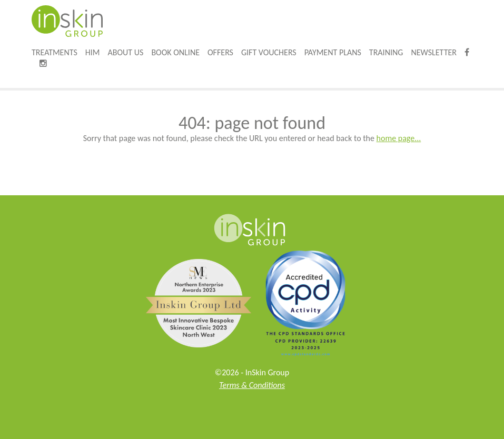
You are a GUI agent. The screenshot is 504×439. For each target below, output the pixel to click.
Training (386, 52)
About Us (126, 52)
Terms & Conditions (252, 385)
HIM (93, 52)
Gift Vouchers (269, 52)
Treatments (55, 52)
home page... (399, 138)
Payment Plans (333, 52)
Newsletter (434, 52)
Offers (220, 52)
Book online (175, 52)
